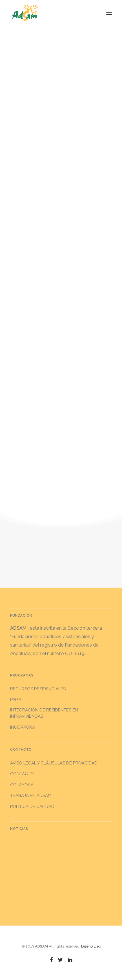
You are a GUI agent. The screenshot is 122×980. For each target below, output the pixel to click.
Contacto (22, 774)
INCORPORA (23, 727)
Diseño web (91, 946)
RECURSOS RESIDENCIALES (38, 689)
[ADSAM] (25, 13)
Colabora (22, 785)
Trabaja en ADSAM (31, 796)
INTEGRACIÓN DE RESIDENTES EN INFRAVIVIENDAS (44, 713)
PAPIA (16, 700)
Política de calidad (32, 807)
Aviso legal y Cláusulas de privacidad (54, 763)
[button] (109, 13)
